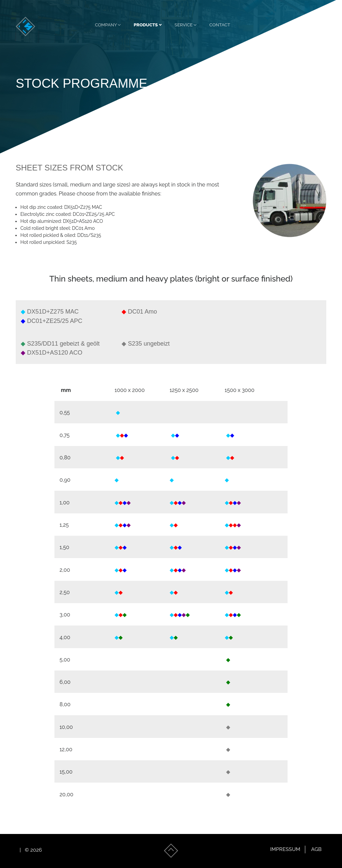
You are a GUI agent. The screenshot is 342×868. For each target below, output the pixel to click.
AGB (316, 849)
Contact (220, 25)
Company (106, 25)
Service (184, 25)
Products (146, 25)
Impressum (285, 849)
